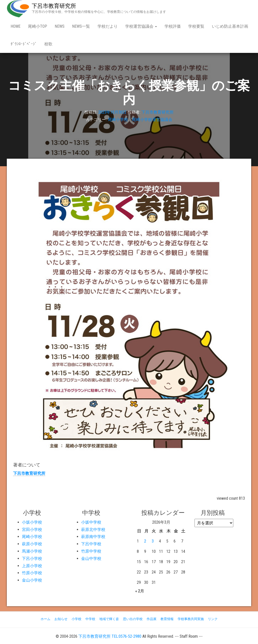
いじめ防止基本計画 (230, 26)
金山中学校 (91, 558)
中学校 (90, 619)
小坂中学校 (91, 522)
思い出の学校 (133, 619)
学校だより (108, 26)
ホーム (45, 619)
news (60, 26)
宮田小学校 (32, 530)
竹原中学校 (91, 551)
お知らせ (61, 619)
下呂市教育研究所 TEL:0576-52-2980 (110, 636)
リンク (213, 619)
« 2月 (140, 591)
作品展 (152, 619)
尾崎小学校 (118, 120)
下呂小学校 (32, 558)
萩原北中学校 (93, 530)
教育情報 (167, 619)
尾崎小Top (38, 26)
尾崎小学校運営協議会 (152, 120)
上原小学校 (32, 566)
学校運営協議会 (141, 26)
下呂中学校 (91, 544)
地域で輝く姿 (109, 619)
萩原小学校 (32, 544)
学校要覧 (196, 26)
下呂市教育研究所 (54, 6)
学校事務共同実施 (191, 619)
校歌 (48, 44)
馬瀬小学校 (32, 551)
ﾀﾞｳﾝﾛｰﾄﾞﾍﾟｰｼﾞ (24, 44)
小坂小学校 (32, 522)
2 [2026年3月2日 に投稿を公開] (145, 541)
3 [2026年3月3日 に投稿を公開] (153, 541)
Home (15, 26)
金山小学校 (32, 580)
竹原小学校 (32, 573)
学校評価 (173, 26)
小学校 (76, 619)
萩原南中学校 (93, 537)
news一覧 (81, 26)
